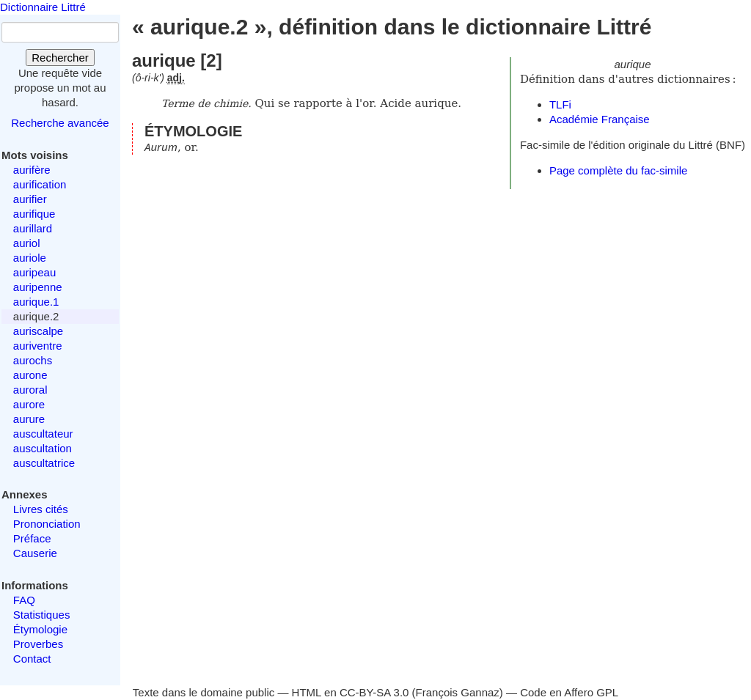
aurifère (32, 170)
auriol (27, 243)
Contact (32, 659)
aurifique (34, 214)
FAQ (24, 600)
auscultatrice (44, 463)
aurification (40, 184)
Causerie (35, 553)
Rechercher (60, 58)
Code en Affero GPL (569, 692)
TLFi (560, 104)
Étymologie (40, 629)
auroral (30, 390)
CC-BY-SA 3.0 (374, 692)
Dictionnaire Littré (43, 7)
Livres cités (41, 509)
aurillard (33, 228)
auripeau (34, 272)
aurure (29, 419)
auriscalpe (38, 331)
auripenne (38, 287)
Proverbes (38, 644)
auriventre (38, 346)
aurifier (30, 199)
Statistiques (42, 615)
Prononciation (47, 524)
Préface (32, 538)
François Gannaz (458, 692)
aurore (29, 404)
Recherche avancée (60, 123)
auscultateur (43, 434)
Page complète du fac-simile (618, 170)
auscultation (43, 448)
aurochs (33, 360)
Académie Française (600, 119)
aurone (30, 375)
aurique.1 (36, 302)
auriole (30, 258)
